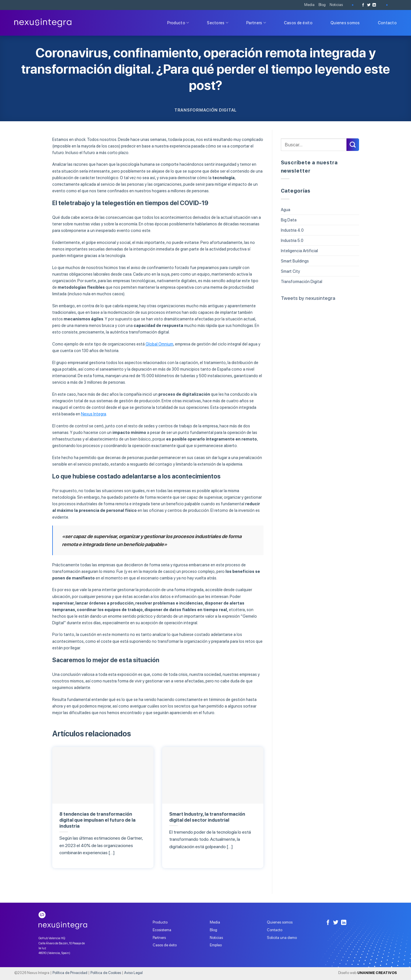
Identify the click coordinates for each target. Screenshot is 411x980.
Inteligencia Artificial (299, 251)
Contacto (387, 23)
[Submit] (353, 145)
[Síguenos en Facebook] (363, 5)
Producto (178, 23)
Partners (256, 23)
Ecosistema (162, 930)
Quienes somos (345, 23)
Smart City (290, 271)
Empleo (216, 945)
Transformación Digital (205, 110)
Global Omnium (159, 344)
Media (309, 5)
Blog (322, 5)
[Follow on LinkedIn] (374, 5)
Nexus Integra (94, 414)
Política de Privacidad (70, 973)
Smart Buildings (295, 261)
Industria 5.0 (292, 240)
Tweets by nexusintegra (308, 298)
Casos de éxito (298, 23)
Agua (286, 210)
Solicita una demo (282, 937)
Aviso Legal (133, 973)
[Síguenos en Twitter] (369, 5)
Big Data (289, 220)
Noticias (336, 5)
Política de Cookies (106, 973)
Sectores (218, 23)
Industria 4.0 (292, 230)
